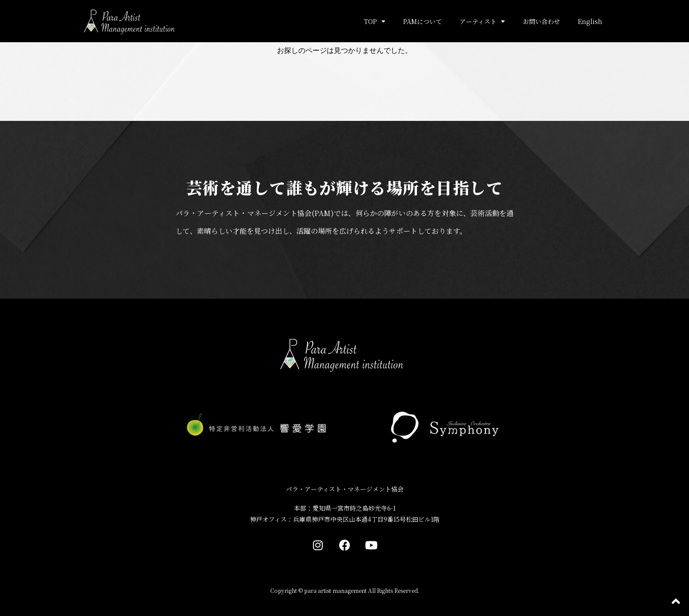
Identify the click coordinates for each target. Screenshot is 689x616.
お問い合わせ (541, 21)
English (590, 21)
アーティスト (482, 21)
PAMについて (423, 21)
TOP (375, 21)
